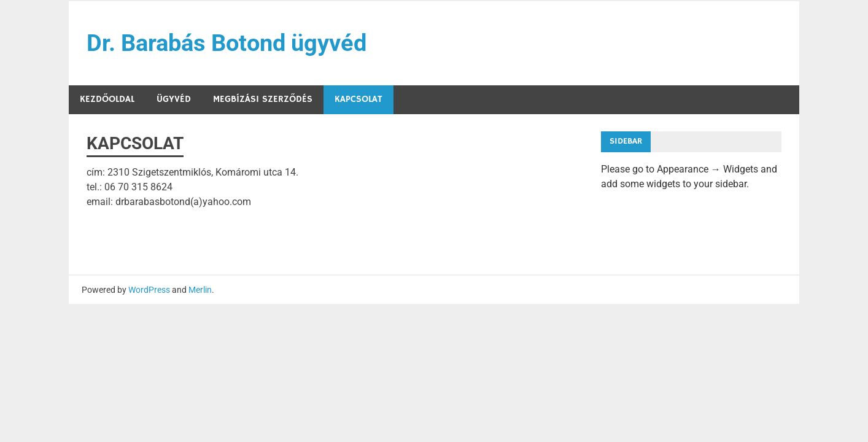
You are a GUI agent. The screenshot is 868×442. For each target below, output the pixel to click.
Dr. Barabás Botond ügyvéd (227, 43)
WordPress (149, 290)
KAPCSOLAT (358, 99)
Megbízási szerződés (263, 99)
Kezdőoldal (107, 99)
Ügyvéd (174, 99)
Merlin (200, 290)
